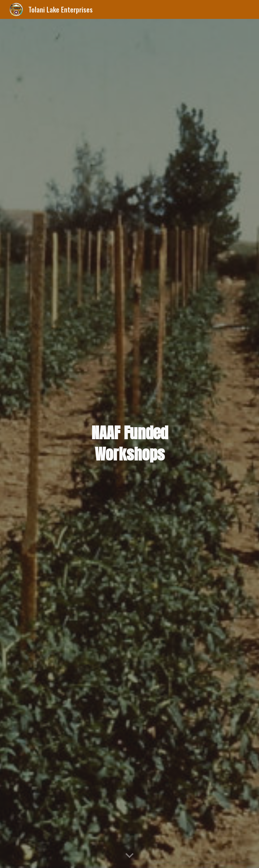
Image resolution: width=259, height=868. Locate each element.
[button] (129, 856)
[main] (129, 443)
